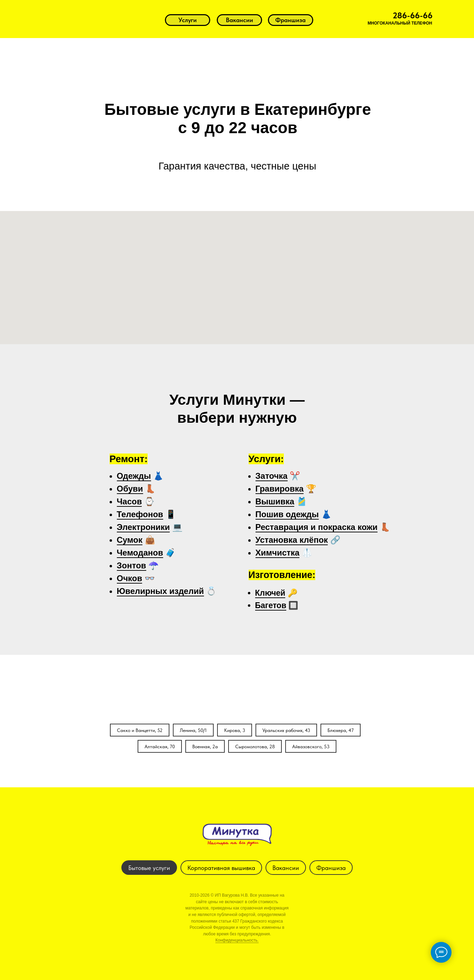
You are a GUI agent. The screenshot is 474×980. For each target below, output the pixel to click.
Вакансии (286, 868)
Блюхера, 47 (341, 730)
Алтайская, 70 (160, 747)
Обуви (130, 489)
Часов (129, 501)
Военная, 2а (205, 747)
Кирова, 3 (235, 730)
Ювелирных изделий (160, 591)
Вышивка (275, 501)
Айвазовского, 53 (311, 747)
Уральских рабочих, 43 (286, 730)
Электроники (143, 527)
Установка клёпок (292, 540)
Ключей (270, 593)
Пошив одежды (287, 514)
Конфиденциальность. (237, 940)
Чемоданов (140, 553)
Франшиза (331, 868)
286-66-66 (413, 15)
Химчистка (278, 553)
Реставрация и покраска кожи (317, 527)
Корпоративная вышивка (221, 868)
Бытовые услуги (149, 868)
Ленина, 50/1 (193, 730)
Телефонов (140, 514)
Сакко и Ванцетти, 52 (140, 730)
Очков (130, 578)
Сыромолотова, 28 (255, 747)
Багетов (271, 605)
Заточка (272, 476)
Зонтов (132, 565)
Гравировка (280, 489)
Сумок (130, 540)
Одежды (134, 476)
